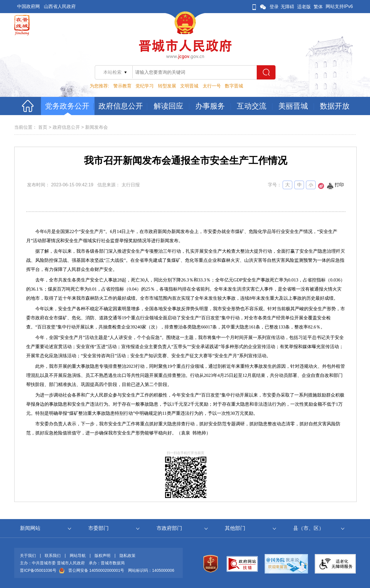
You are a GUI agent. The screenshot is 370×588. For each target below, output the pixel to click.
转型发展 (167, 86)
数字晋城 (234, 86)
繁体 (318, 7)
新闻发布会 (96, 127)
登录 (274, 7)
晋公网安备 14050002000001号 (96, 570)
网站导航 (78, 556)
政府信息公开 (66, 127)
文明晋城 (189, 86)
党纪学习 (145, 86)
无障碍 (287, 7)
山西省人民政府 (60, 6)
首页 (43, 127)
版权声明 (102, 556)
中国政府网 (28, 6)
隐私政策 (128, 556)
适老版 (304, 7)
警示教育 (122, 86)
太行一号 (212, 86)
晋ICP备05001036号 (38, 570)
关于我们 (28, 556)
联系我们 (53, 556)
